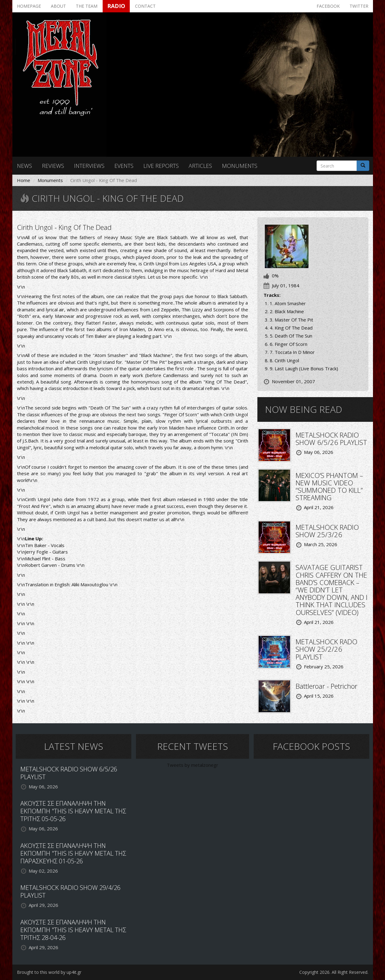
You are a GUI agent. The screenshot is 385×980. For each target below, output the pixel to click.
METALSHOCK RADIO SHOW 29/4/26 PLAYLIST (70, 891)
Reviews (53, 166)
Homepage (29, 6)
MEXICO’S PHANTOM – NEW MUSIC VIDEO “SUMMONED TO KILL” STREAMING (329, 486)
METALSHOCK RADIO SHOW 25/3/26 (327, 531)
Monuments (240, 166)
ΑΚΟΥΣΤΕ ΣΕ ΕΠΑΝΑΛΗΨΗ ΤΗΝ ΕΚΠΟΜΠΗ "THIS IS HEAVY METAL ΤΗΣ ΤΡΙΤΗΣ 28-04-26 (73, 930)
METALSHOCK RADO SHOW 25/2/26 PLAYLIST (326, 649)
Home (24, 180)
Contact (145, 6)
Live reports (161, 166)
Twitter (359, 6)
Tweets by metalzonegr (192, 765)
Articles (200, 166)
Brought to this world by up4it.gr (49, 972)
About (58, 6)
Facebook (328, 6)
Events (124, 166)
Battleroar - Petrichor (326, 686)
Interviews (89, 166)
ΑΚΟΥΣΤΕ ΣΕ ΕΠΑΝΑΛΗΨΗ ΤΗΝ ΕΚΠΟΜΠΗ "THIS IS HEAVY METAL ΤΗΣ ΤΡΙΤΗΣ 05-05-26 (73, 811)
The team (87, 6)
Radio (116, 6)
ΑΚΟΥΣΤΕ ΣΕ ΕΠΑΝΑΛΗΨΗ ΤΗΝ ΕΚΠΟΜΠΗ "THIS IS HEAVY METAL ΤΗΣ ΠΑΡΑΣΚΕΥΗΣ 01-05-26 (73, 853)
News (25, 166)
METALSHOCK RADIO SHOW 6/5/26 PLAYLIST (331, 438)
